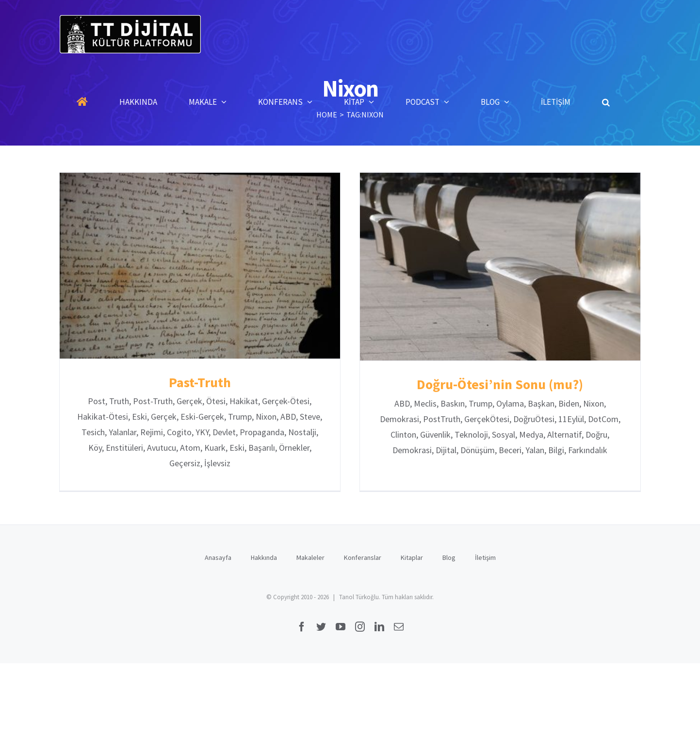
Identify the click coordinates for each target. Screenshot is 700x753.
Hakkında (264, 553)
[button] (606, 102)
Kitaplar (412, 553)
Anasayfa (218, 553)
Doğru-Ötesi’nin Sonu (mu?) (495, 384)
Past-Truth (200, 382)
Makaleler (310, 553)
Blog (449, 553)
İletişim (485, 553)
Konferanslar (363, 553)
